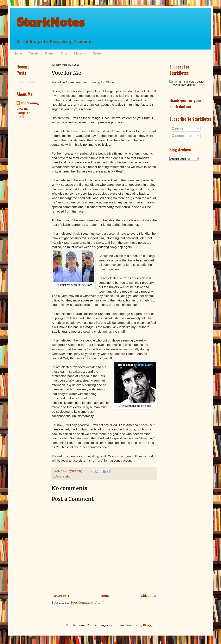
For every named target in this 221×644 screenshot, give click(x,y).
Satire (97, 53)
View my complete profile (23, 113)
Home (18, 53)
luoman (118, 625)
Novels (33, 53)
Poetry (49, 53)
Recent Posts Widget (29, 82)
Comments (181, 136)
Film (64, 53)
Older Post (148, 596)
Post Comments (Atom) (88, 603)
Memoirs (80, 53)
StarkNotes (50, 21)
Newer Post (61, 596)
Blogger (149, 625)
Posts (177, 129)
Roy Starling (30, 103)
